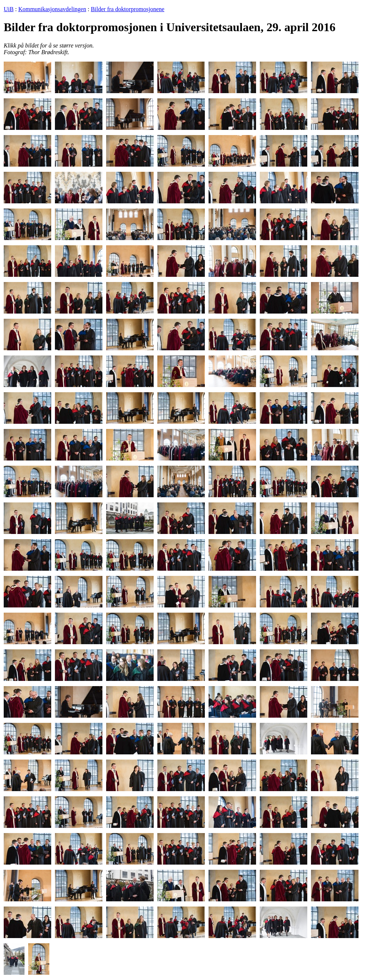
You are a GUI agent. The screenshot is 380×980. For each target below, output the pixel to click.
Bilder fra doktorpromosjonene (128, 9)
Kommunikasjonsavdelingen (52, 9)
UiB (9, 9)
